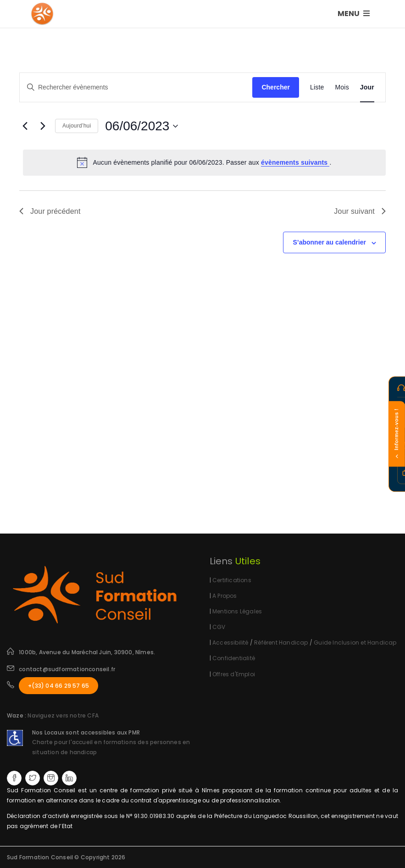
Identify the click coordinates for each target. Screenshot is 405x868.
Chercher (275, 87)
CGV (219, 627)
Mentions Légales (237, 611)
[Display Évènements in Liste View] (317, 87)
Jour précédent (50, 211)
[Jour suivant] (43, 126)
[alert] (204, 162)
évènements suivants (295, 162)
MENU (354, 14)
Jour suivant (360, 211)
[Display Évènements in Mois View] (342, 87)
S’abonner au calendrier (329, 242)
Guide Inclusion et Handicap (355, 643)
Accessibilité (230, 643)
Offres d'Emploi (234, 674)
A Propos (225, 596)
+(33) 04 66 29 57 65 (58, 686)
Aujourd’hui (77, 126)
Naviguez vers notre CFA (63, 715)
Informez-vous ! (397, 434)
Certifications (232, 580)
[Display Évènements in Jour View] (367, 87)
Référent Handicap (281, 643)
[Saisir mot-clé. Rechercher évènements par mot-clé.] (136, 87)
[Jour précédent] (25, 126)
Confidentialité (234, 658)
